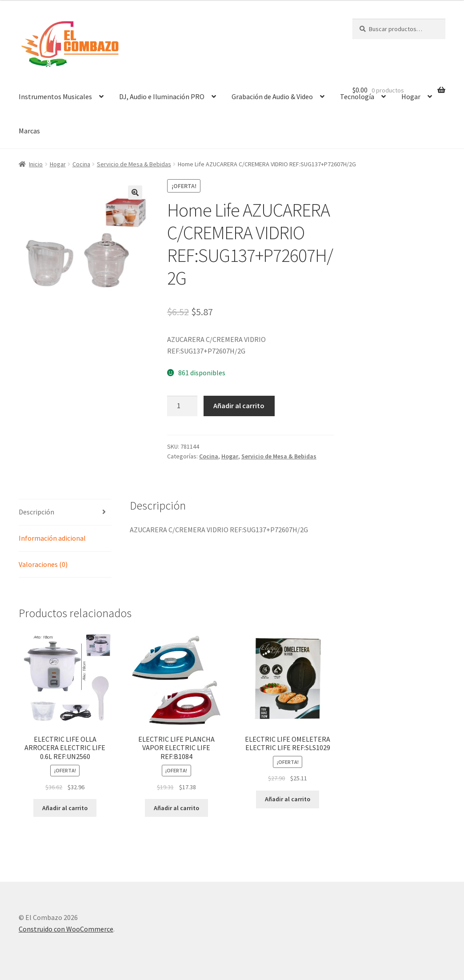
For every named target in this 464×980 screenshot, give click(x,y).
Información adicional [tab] (52, 538)
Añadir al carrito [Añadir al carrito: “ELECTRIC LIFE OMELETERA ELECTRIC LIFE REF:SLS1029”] (288, 799)
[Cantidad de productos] (182, 406)
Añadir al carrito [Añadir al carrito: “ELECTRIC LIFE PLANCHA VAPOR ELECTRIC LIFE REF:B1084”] (176, 808)
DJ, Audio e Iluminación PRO (162, 96)
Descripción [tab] (36, 512)
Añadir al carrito (239, 406)
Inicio (36, 164)
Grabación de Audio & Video (272, 96)
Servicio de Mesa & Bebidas (134, 164)
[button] (135, 193)
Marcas (29, 131)
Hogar (58, 164)
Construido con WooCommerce (66, 929)
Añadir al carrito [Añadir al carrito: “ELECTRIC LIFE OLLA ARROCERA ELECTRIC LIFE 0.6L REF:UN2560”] (65, 808)
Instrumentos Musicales (55, 96)
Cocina (81, 164)
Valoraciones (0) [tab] (43, 564)
